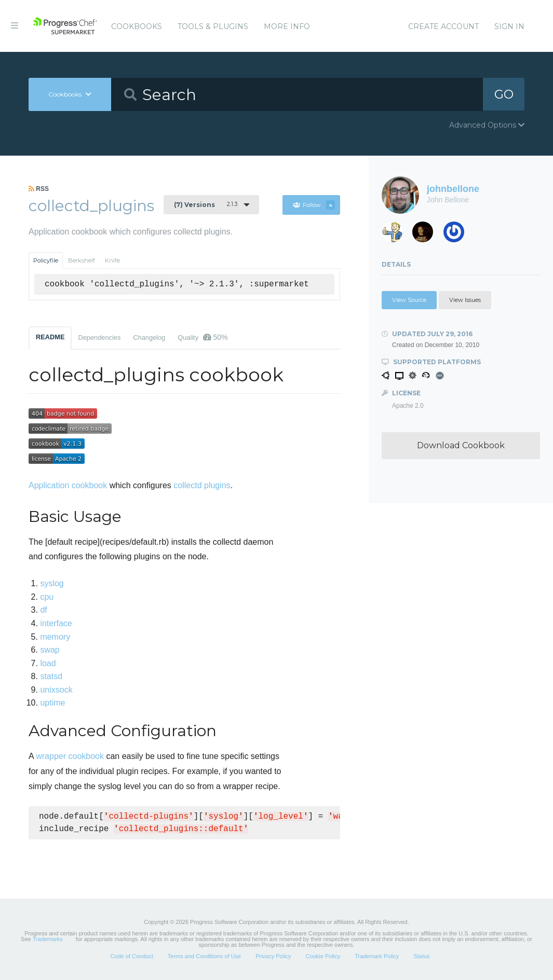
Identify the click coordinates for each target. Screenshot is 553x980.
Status (421, 956)
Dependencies (99, 337)
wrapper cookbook (70, 756)
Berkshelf (82, 260)
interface (56, 623)
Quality (203, 337)
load (48, 663)
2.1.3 (206, 204)
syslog (52, 583)
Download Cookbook (461, 445)
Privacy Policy (273, 956)
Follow (314, 205)
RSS (39, 189)
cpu (47, 597)
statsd (51, 676)
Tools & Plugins (213, 26)
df (43, 610)
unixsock (56, 690)
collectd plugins (202, 485)
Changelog (149, 337)
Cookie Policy (323, 956)
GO (504, 94)
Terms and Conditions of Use (204, 956)
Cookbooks (137, 26)
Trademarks (48, 939)
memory (55, 637)
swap (50, 650)
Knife (112, 260)
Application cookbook (68, 485)
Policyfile (46, 260)
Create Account (443, 26)
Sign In (509, 26)
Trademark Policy (377, 956)
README (50, 337)
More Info (287, 26)
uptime (52, 703)
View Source (409, 300)
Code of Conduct (132, 956)
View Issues (465, 300)
